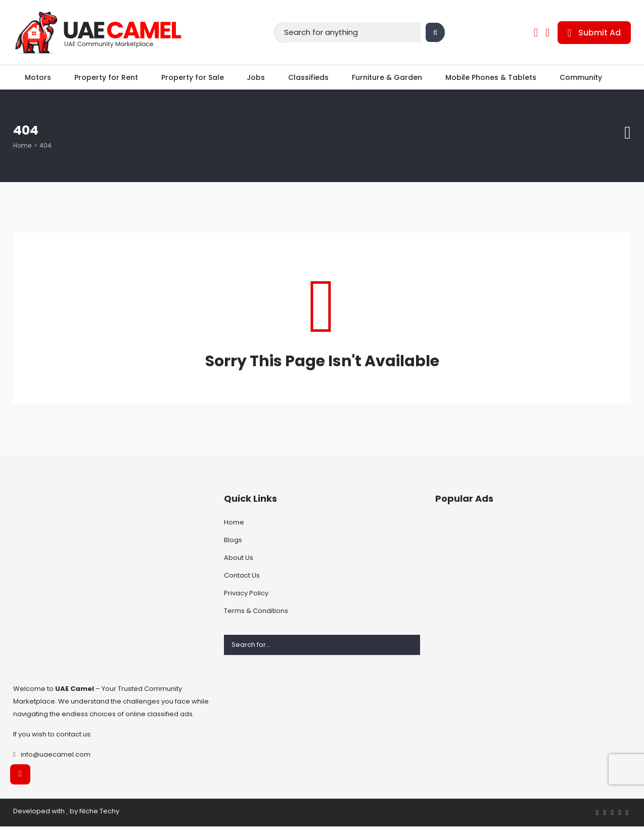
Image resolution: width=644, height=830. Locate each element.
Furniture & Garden (389, 79)
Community (584, 79)
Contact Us (242, 579)
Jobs (256, 79)
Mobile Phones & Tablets (493, 79)
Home (22, 149)
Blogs (233, 543)
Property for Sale (192, 79)
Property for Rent (104, 79)
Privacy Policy (246, 597)
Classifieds (309, 79)
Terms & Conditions (256, 614)
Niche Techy (99, 815)
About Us (239, 561)
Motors (35, 79)
